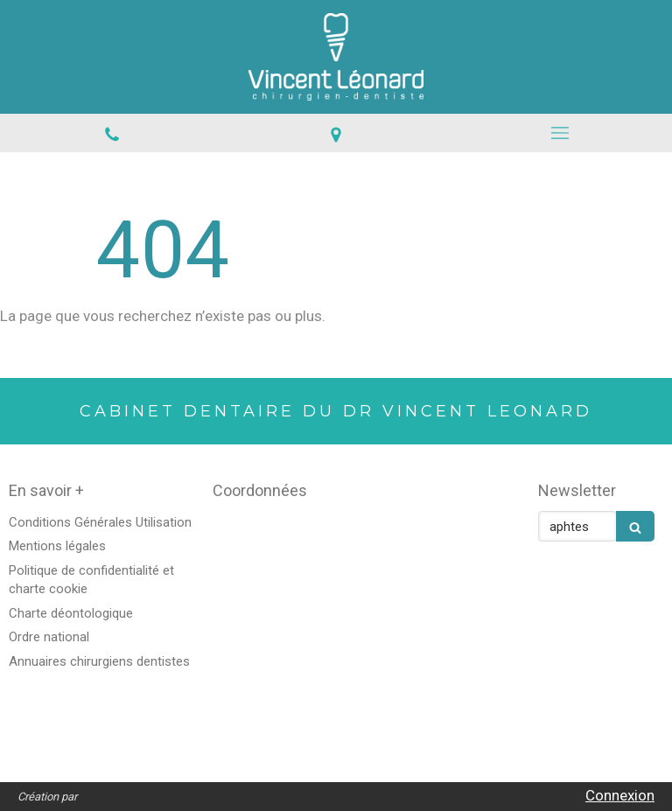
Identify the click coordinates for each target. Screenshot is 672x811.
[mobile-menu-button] (560, 133)
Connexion (620, 795)
